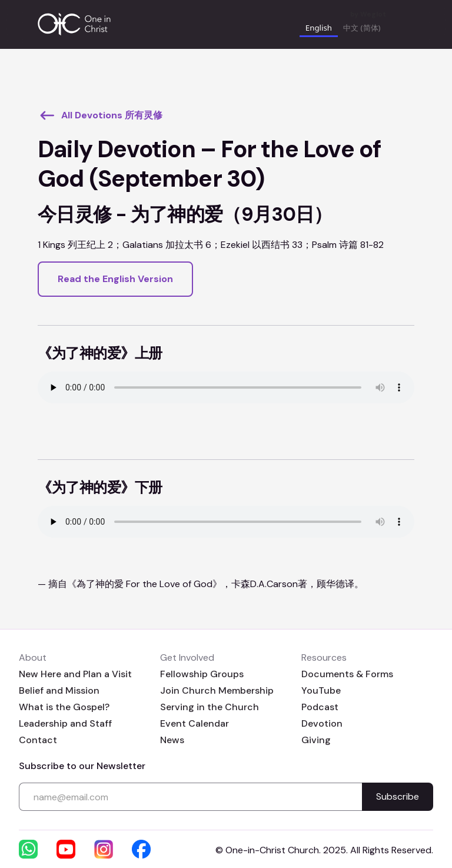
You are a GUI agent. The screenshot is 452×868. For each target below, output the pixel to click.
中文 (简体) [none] (362, 28)
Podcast (320, 707)
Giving (316, 740)
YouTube (321, 690)
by (368, 14)
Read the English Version (115, 279)
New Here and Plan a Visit (75, 674)
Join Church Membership (217, 690)
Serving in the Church (210, 707)
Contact (38, 740)
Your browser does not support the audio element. (226, 387)
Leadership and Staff (65, 723)
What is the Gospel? (64, 707)
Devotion (322, 723)
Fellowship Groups (202, 674)
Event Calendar (195, 723)
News (172, 740)
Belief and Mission (59, 690)
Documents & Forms (347, 674)
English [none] (319, 28)
